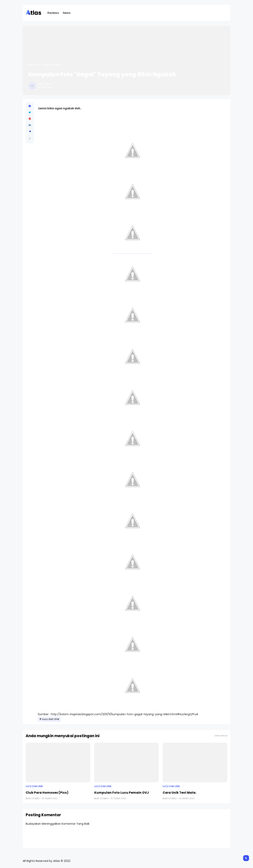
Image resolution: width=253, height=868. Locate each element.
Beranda (34, 65)
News (67, 13)
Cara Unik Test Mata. (179, 793)
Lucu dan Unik (52, 65)
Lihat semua (221, 736)
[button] (30, 138)
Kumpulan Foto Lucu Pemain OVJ (122, 793)
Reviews (53, 13)
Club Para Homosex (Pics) (47, 793)
